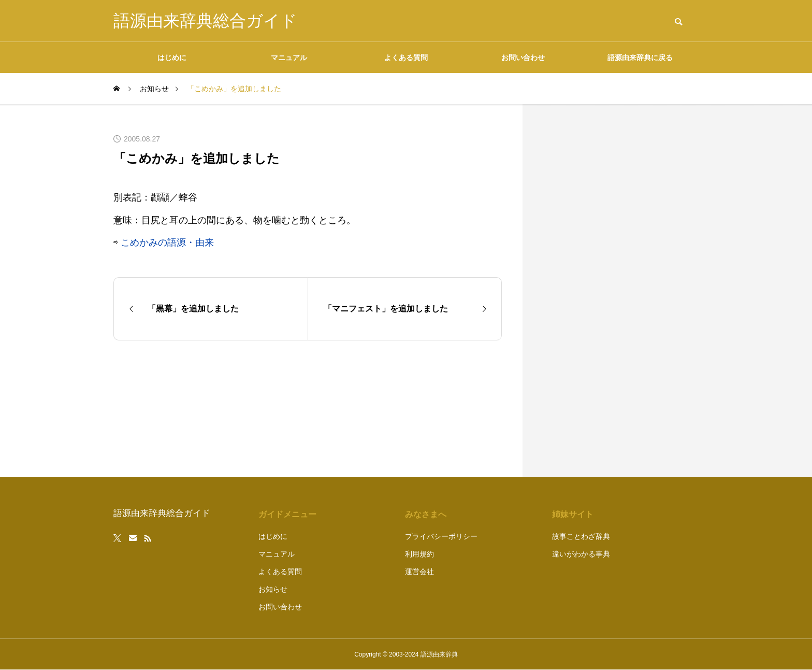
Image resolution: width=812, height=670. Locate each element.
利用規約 (419, 554)
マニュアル (289, 58)
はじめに (172, 58)
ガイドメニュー (287, 514)
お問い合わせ (523, 58)
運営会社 (419, 572)
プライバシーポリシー (441, 536)
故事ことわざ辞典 (581, 536)
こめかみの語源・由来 (167, 243)
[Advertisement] (621, 291)
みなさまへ (426, 514)
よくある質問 (406, 58)
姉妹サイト (573, 514)
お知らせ (273, 589)
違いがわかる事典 (581, 554)
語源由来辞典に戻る (640, 58)
